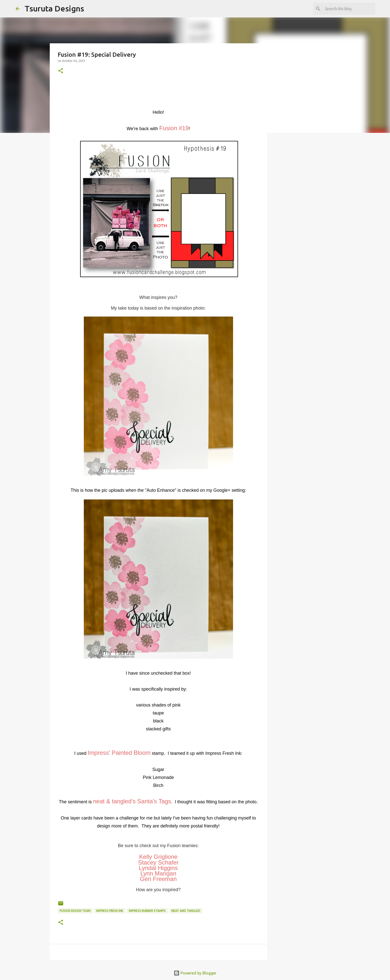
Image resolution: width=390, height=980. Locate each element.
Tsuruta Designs (54, 8)
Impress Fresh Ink (110, 911)
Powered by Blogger (195, 973)
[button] (61, 71)
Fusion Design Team (75, 911)
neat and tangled (186, 911)
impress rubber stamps (147, 911)
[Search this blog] (349, 9)
